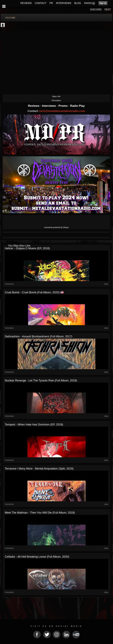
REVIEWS (26, 3)
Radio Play (77, 106)
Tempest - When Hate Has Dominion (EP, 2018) (34, 425)
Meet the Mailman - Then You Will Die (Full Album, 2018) (40, 513)
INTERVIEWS (64, 3)
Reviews (34, 106)
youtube (10, 18)
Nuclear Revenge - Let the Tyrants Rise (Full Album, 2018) (41, 380)
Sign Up (103, 3)
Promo (63, 106)
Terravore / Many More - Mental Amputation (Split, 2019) (39, 469)
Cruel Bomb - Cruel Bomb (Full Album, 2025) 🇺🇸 (34, 292)
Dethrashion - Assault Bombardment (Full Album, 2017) (38, 336)
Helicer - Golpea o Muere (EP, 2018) (27, 248)
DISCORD (96, 10)
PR (51, 3)
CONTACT (41, 3)
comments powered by (56, 227)
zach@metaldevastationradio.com (62, 111)
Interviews (49, 106)
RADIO (88, 3)
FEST (108, 10)
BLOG (78, 3)
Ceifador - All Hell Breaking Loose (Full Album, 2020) (37, 557)
